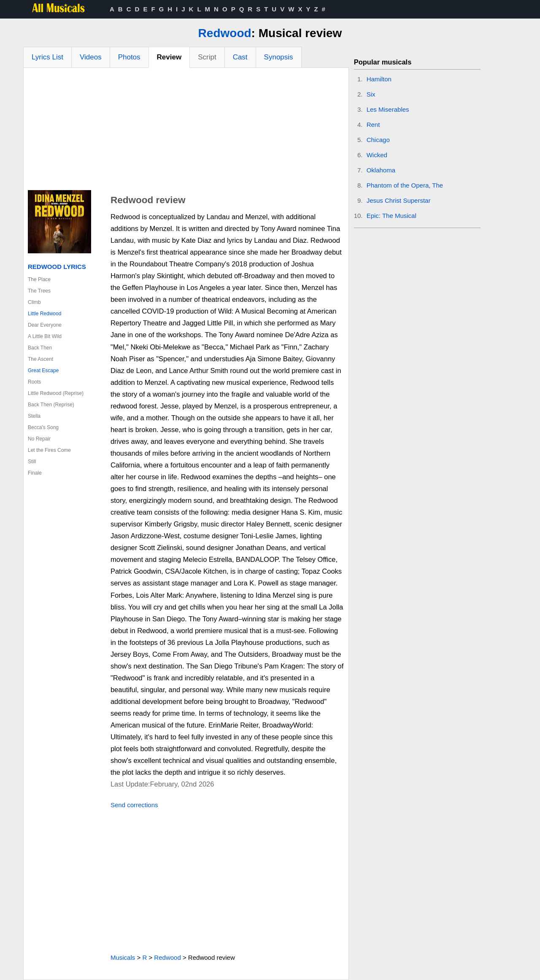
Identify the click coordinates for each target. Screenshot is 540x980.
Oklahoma (381, 170)
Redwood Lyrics (57, 267)
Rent (373, 125)
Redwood (225, 33)
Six (371, 94)
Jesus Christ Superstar (399, 200)
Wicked (377, 155)
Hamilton (379, 79)
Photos (129, 57)
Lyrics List (47, 57)
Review (169, 57)
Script (207, 57)
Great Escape (43, 371)
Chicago (378, 140)
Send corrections (134, 805)
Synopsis (279, 57)
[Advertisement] (186, 131)
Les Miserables (388, 109)
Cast (240, 57)
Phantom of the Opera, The (405, 185)
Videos (91, 57)
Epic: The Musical (391, 216)
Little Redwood (45, 314)
